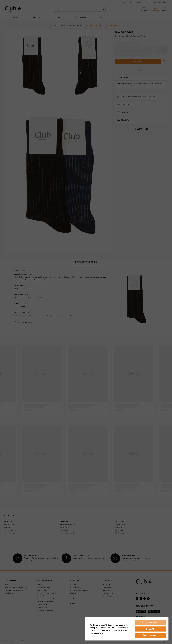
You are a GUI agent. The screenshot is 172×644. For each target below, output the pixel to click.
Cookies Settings (150, 635)
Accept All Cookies (150, 623)
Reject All (150, 629)
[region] (127, 629)
